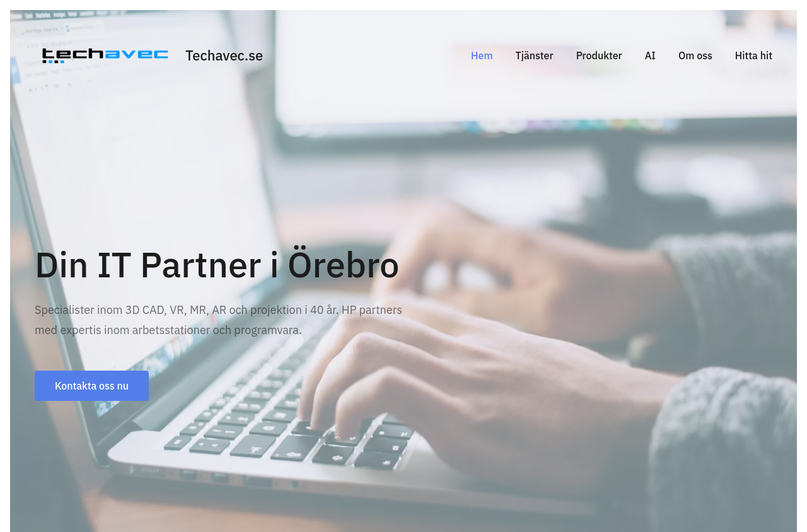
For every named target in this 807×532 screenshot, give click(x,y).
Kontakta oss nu (92, 386)
